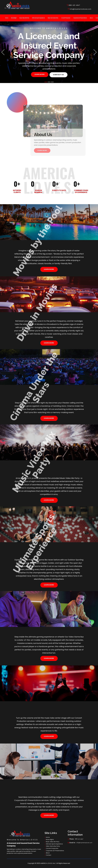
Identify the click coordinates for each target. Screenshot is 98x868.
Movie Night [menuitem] (14, 18)
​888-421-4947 (73, 5)
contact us (58, 75)
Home (48, 837)
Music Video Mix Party (53, 842)
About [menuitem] (91, 18)
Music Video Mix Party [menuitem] (24, 18)
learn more (40, 74)
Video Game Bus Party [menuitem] (53, 18)
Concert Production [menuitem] (66, 18)
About (48, 853)
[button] (3, 52)
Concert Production (52, 848)
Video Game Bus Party (53, 846)
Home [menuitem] (7, 18)
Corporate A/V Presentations (55, 851)
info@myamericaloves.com (80, 9)
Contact (49, 855)
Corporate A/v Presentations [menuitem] (80, 18)
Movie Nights (50, 840)
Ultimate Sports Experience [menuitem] (38, 18)
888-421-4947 (75, 839)
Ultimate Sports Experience (54, 844)
